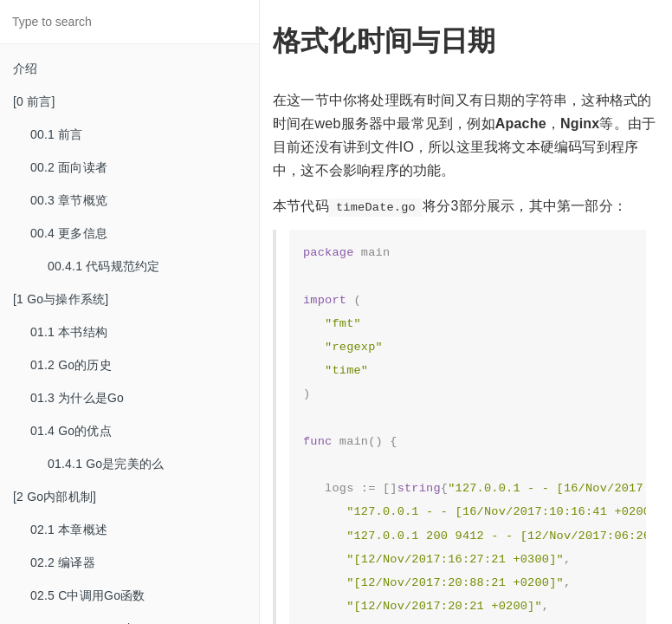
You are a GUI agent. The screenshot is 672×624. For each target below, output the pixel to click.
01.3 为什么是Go (77, 398)
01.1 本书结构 (69, 332)
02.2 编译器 (63, 562)
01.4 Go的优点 (71, 431)
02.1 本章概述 (69, 530)
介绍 (25, 68)
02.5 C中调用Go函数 (88, 595)
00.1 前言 (57, 134)
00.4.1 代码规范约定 (103, 266)
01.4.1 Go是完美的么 (106, 464)
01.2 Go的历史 (71, 365)
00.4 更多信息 (69, 233)
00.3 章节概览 (69, 200)
